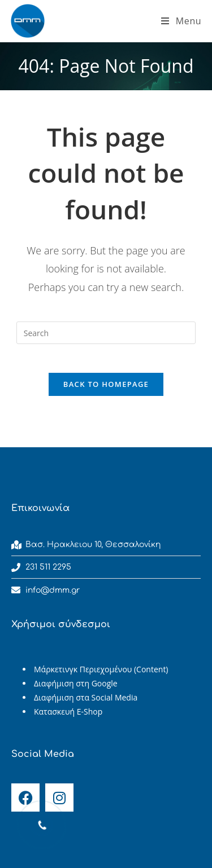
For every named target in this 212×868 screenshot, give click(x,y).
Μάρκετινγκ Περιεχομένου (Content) (101, 669)
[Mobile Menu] (181, 21)
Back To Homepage (106, 384)
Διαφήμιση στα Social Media (86, 697)
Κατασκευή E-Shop (68, 711)
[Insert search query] (106, 333)
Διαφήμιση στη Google (76, 683)
